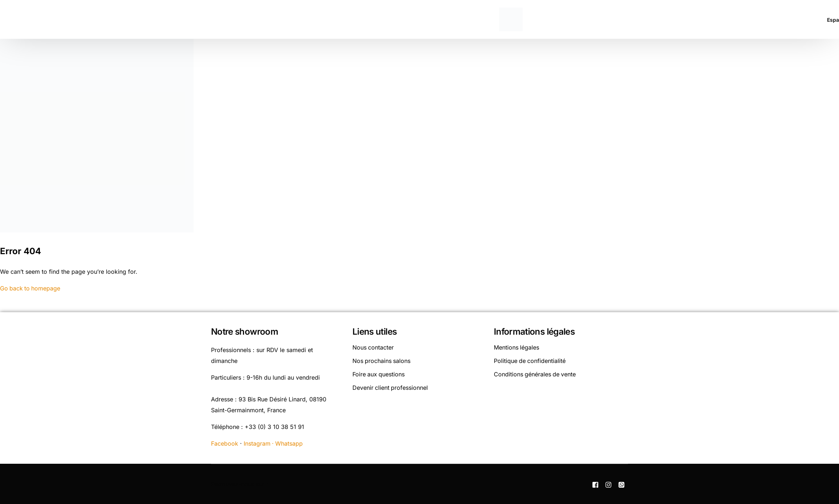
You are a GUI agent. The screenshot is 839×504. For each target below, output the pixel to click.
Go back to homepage (31, 288)
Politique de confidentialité (530, 360)
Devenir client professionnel (390, 386)
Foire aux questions (379, 373)
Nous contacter (373, 347)
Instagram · (260, 443)
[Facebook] (595, 484)
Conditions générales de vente (535, 373)
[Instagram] (608, 484)
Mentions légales (517, 347)
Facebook (225, 443)
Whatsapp (290, 443)
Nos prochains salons (382, 360)
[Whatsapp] (621, 484)
